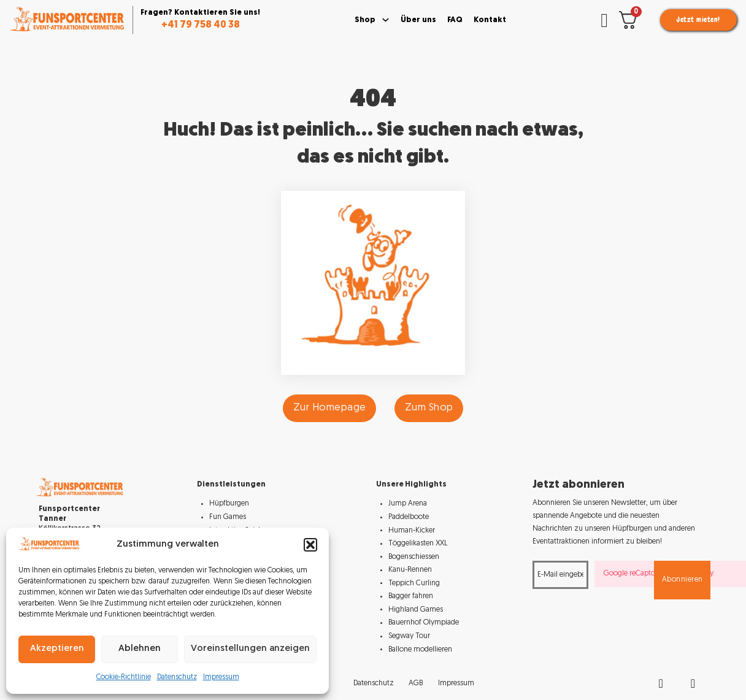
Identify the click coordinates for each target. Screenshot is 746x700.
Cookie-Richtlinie (124, 677)
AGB (416, 683)
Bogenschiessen (414, 557)
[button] (310, 545)
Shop (365, 20)
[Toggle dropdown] (386, 20)
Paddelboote (409, 517)
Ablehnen (140, 649)
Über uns (418, 20)
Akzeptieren (57, 649)
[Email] (560, 575)
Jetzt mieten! (698, 20)
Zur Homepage (330, 408)
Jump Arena (408, 504)
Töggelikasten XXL (418, 544)
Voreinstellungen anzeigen (250, 649)
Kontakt (490, 20)
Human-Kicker (412, 531)
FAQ (455, 20)
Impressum (221, 677)
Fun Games (228, 517)
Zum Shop (429, 408)
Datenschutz (177, 677)
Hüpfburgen (229, 504)
